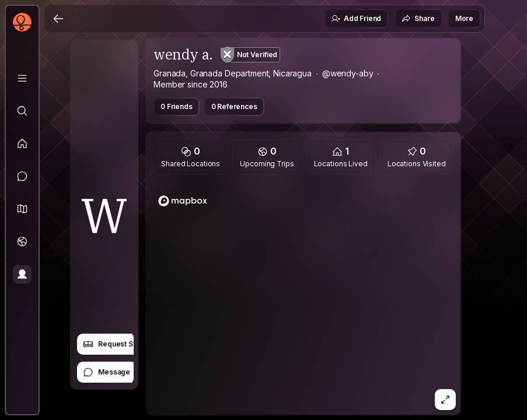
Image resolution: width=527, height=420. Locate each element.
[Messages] (22, 176)
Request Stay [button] (113, 344)
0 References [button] (234, 106)
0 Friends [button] (177, 106)
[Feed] (22, 143)
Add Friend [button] (356, 19)
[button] (22, 209)
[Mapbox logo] (183, 201)
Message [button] (107, 372)
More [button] (464, 18)
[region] (303, 298)
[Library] (22, 78)
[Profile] (22, 274)
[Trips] (22, 242)
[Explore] (22, 111)
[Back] (58, 19)
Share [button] (418, 19)
